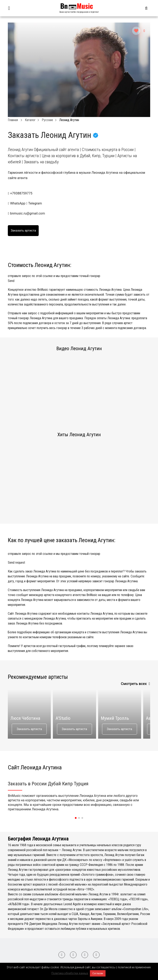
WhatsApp (17, 203)
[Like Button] (136, 31)
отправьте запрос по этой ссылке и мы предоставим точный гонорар (79, 279)
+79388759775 (21, 193)
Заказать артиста (29, 729)
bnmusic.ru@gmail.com (27, 213)
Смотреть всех (134, 684)
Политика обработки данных (70, 973)
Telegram (34, 203)
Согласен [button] (98, 973)
